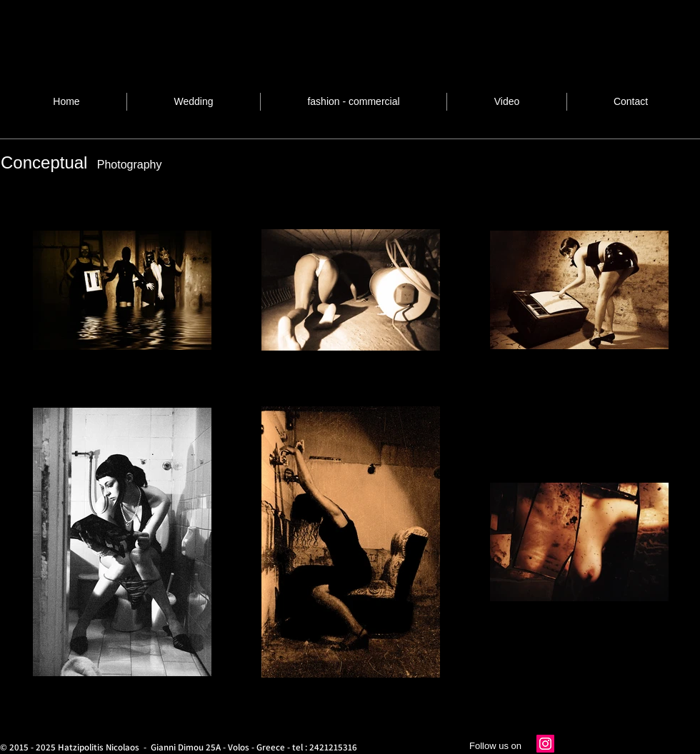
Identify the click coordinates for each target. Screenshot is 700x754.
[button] (354, 102)
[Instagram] (545, 744)
